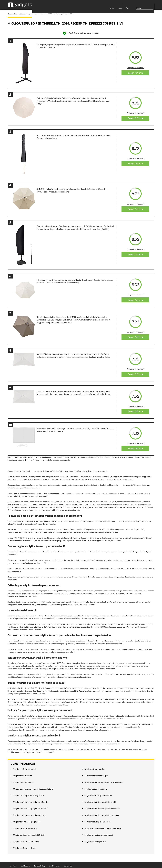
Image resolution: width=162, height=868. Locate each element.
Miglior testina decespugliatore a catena (102, 813)
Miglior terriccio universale (25, 767)
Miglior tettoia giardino (95, 767)
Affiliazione (26, 864)
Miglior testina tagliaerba (96, 787)
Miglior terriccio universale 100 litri (28, 833)
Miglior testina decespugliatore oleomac (102, 807)
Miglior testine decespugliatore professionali (104, 780)
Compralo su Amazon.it (135, 66)
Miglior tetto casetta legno (96, 774)
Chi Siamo (13, 864)
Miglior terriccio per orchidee (26, 839)
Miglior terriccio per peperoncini (99, 833)
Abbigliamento (125, 4)
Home (114, 4)
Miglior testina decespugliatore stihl (100, 800)
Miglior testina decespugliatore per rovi (30, 807)
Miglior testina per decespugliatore (28, 793)
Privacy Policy (40, 864)
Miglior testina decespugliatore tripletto (31, 800)
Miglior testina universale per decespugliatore (33, 787)
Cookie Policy (54, 864)
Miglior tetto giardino (23, 774)
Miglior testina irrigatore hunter (98, 793)
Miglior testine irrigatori (24, 780)
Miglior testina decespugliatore (27, 820)
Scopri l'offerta (135, 71)
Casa (138, 4)
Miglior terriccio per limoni (25, 846)
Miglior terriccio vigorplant (25, 826)
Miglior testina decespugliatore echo (29, 813)
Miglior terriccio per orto (95, 839)
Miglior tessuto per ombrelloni (98, 820)
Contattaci (68, 864)
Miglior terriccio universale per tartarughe (103, 826)
